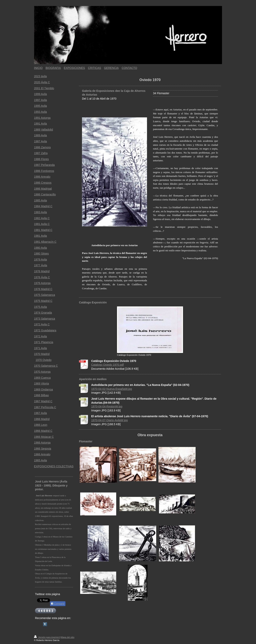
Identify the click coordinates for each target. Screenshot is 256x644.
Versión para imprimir (47, 637)
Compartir (58, 604)
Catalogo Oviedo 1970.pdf (107, 365)
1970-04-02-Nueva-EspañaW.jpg (112, 389)
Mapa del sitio (68, 637)
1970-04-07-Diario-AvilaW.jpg (109, 420)
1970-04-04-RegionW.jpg (107, 406)
